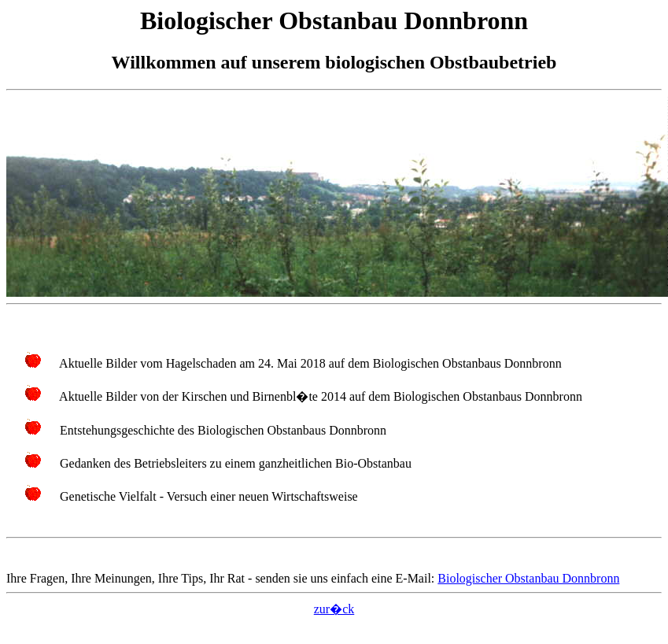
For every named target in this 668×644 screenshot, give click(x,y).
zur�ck (334, 609)
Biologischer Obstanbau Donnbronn (528, 578)
